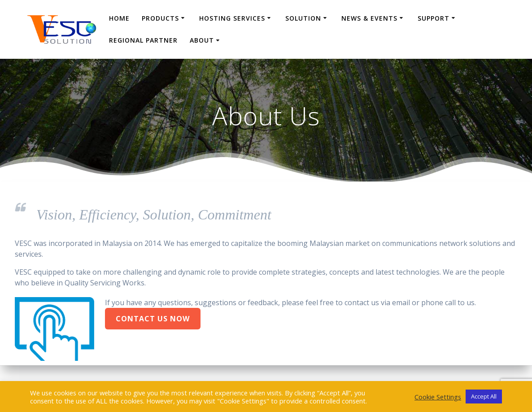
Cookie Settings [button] (438, 397)
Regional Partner (143, 40)
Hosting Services (232, 18)
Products (160, 18)
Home (119, 18)
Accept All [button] (484, 396)
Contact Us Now (153, 319)
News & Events (369, 18)
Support (434, 18)
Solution (303, 18)
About (202, 40)
